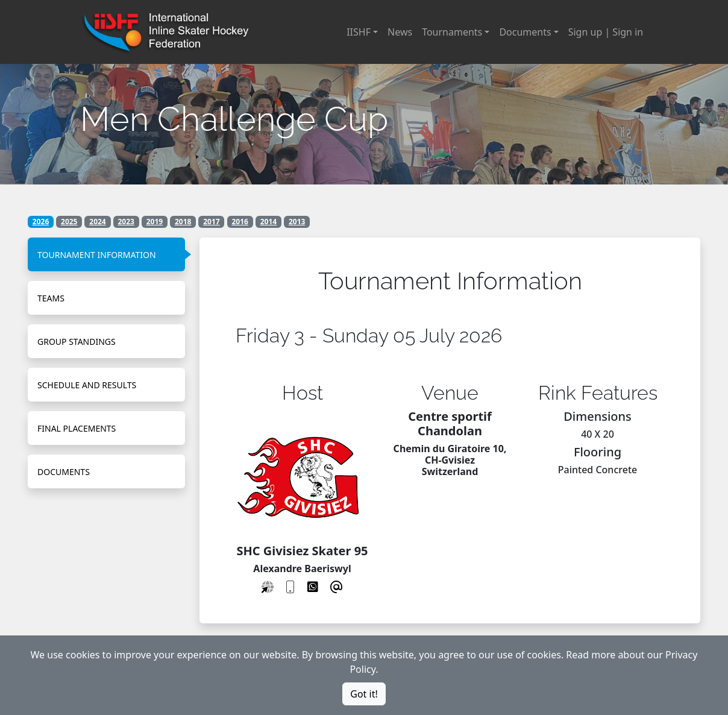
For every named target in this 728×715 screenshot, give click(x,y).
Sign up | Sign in (606, 32)
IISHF (359, 32)
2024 (97, 222)
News (400, 32)
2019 (155, 222)
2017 (211, 222)
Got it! (364, 694)
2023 (126, 222)
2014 (268, 222)
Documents (525, 32)
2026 (41, 222)
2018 (183, 222)
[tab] (106, 254)
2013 (297, 222)
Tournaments (452, 32)
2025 (69, 222)
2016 (240, 222)
